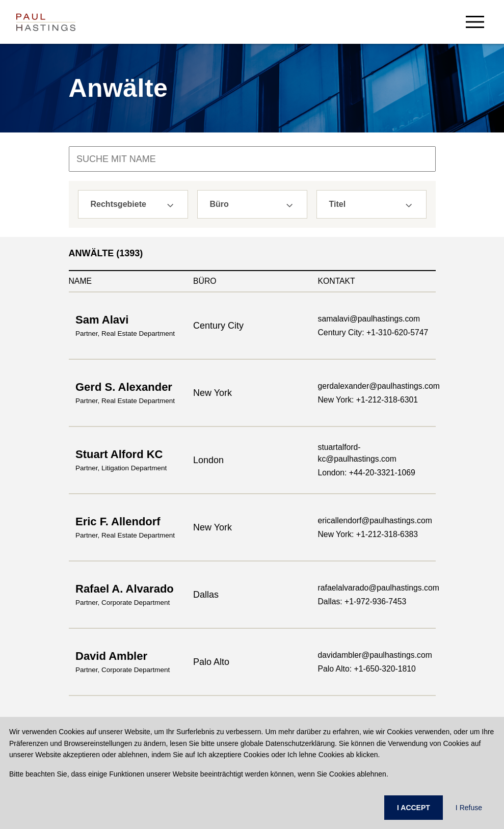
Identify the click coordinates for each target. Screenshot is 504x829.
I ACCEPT (414, 808)
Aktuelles (268, 653)
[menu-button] (475, 22)
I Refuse (469, 808)
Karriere (266, 637)
